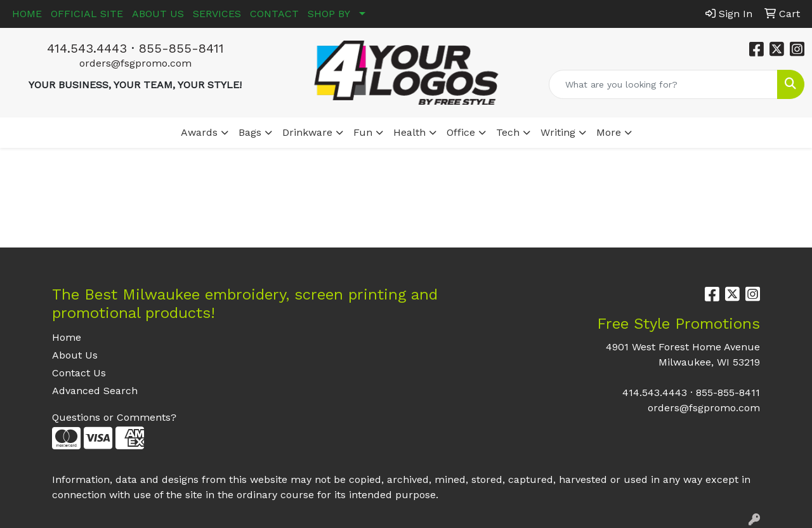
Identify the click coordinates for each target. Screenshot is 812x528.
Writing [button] (558, 132)
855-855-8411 (181, 48)
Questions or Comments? (114, 417)
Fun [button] (363, 132)
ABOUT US (158, 14)
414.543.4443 (87, 48)
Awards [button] (199, 132)
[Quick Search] (663, 84)
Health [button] (409, 132)
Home (67, 337)
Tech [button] (508, 132)
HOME (27, 14)
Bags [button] (250, 132)
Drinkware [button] (307, 132)
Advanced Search (95, 391)
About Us (75, 355)
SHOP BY (329, 14)
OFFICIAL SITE (87, 14)
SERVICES (217, 14)
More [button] (609, 132)
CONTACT (274, 14)
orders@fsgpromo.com (135, 63)
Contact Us (79, 373)
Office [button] (461, 132)
